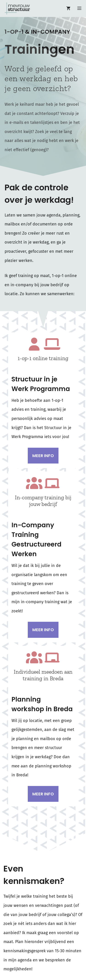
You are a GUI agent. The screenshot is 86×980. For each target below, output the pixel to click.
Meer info (43, 456)
